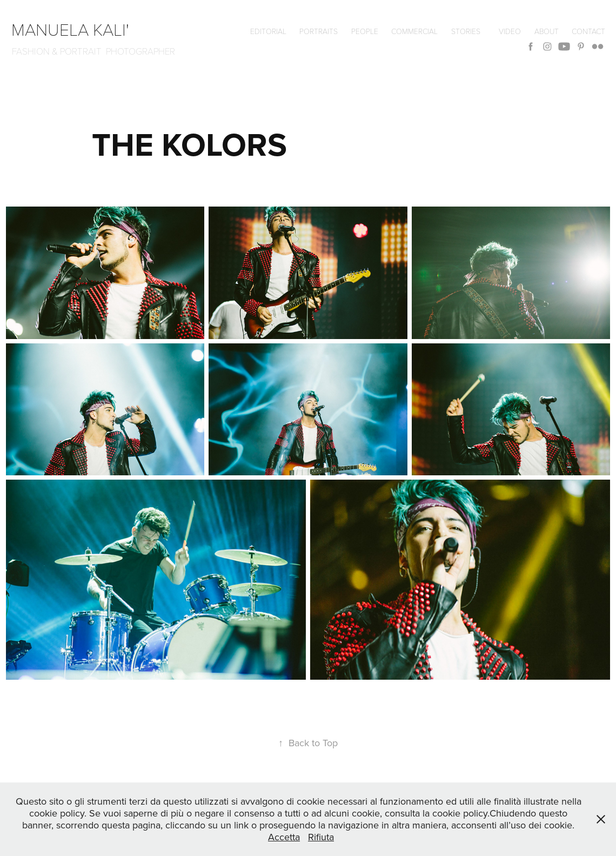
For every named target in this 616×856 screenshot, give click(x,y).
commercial (414, 31)
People (365, 31)
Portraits (319, 31)
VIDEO (510, 31)
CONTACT (588, 31)
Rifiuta (321, 837)
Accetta (284, 837)
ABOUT (547, 31)
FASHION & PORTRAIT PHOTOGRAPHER (93, 51)
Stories (466, 31)
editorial (268, 31)
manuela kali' (75, 29)
